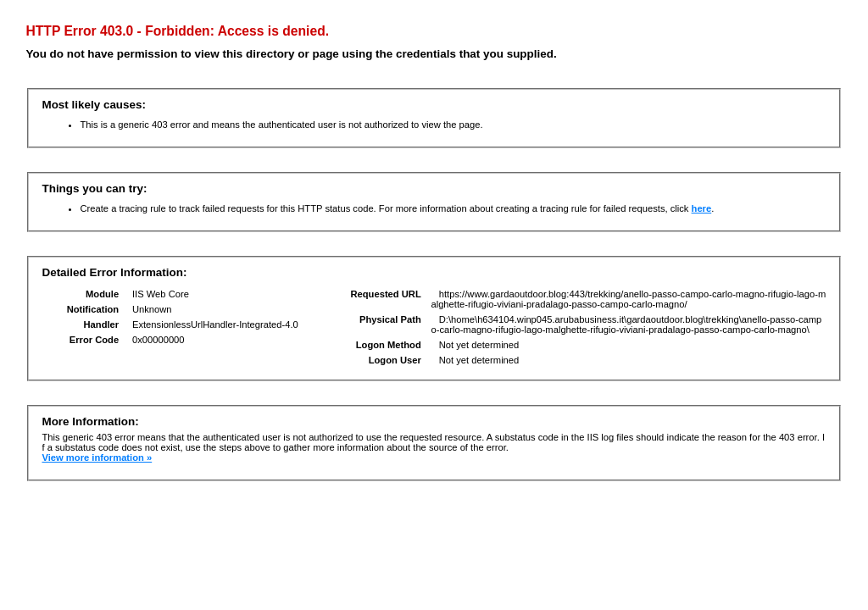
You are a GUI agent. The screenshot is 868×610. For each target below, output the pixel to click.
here (702, 208)
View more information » (97, 457)
